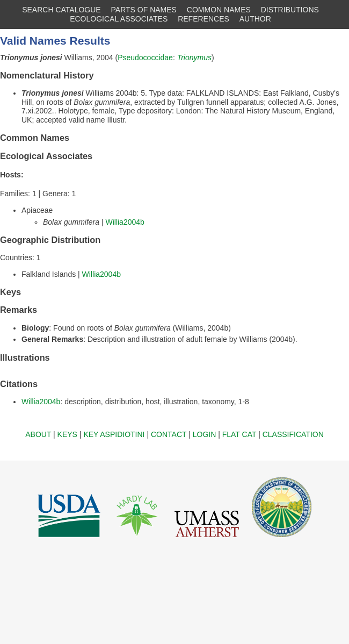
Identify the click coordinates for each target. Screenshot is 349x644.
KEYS (67, 434)
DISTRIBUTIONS (290, 10)
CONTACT (169, 434)
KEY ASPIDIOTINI (114, 434)
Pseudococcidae (145, 58)
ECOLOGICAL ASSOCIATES (119, 19)
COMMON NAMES (219, 10)
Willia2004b (125, 222)
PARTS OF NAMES (144, 10)
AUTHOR (255, 19)
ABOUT (38, 434)
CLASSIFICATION (293, 434)
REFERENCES (203, 19)
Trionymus (194, 58)
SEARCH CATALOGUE (61, 10)
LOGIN (205, 434)
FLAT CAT (239, 434)
